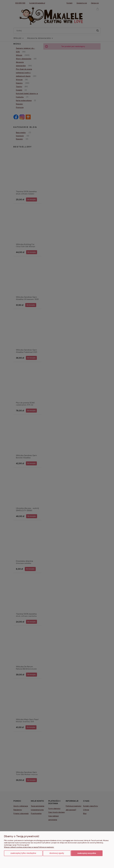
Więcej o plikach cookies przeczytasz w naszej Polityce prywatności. (29, 847)
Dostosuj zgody (57, 853)
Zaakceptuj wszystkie (87, 853)
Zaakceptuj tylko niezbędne (23, 853)
